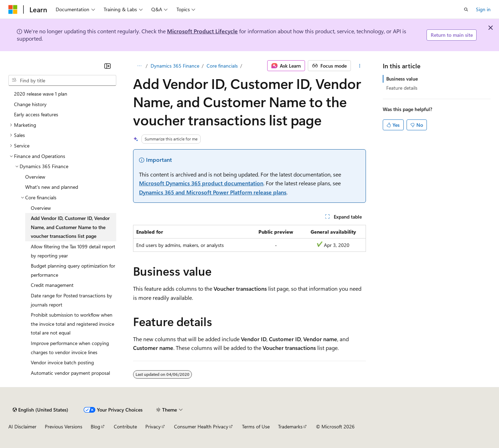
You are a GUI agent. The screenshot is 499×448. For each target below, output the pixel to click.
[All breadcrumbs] (139, 66)
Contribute (125, 426)
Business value (402, 79)
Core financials (222, 66)
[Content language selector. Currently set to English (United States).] (40, 410)
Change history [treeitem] (30, 104)
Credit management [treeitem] (52, 285)
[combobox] (62, 81)
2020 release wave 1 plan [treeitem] (41, 94)
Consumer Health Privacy (201, 426)
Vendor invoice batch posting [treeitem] (62, 362)
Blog (95, 426)
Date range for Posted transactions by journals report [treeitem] (71, 300)
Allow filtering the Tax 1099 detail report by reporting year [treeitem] (73, 251)
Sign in (483, 9)
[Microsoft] (13, 9)
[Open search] (466, 9)
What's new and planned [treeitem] (52, 187)
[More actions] (360, 66)
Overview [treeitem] (35, 177)
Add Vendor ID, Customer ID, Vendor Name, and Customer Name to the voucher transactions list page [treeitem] (70, 227)
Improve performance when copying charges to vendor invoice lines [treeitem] (70, 348)
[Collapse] (108, 66)
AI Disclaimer (22, 426)
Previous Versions (64, 426)
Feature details (402, 88)
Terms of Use (256, 426)
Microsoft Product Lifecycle (202, 31)
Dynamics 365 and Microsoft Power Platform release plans (213, 192)
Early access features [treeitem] (36, 114)
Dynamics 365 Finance (175, 66)
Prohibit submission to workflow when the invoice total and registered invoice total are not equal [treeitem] (72, 324)
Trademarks (290, 426)
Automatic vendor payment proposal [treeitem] (70, 373)
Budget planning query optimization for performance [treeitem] (73, 270)
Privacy (153, 426)
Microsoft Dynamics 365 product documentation (201, 183)
